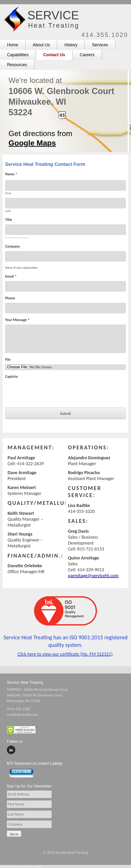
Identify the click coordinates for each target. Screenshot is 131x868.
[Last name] (65, 203)
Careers (87, 55)
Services (100, 45)
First (8, 193)
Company (13, 246)
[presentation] (41, 391)
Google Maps (32, 143)
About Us (41, 45)
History (71, 45)
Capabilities (18, 55)
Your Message (17, 320)
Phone (10, 298)
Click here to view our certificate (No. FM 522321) (65, 654)
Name (11, 174)
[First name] (65, 185)
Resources (17, 65)
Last (8, 211)
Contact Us (54, 55)
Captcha (11, 376)
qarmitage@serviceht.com (93, 576)
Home (13, 45)
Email (11, 276)
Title (9, 220)
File (8, 359)
